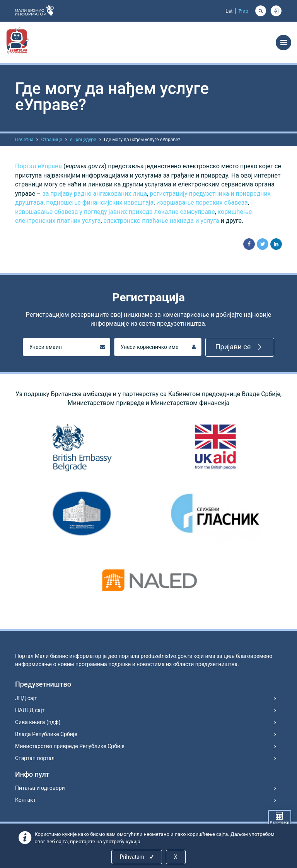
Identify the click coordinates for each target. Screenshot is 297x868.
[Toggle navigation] (283, 43)
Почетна (24, 140)
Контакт (25, 800)
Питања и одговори (40, 788)
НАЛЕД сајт (30, 710)
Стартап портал (35, 758)
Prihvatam (137, 857)
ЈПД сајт (26, 698)
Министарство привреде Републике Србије (70, 746)
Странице (51, 140)
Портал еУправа (38, 166)
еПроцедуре (83, 140)
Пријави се (240, 347)
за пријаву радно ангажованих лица (95, 194)
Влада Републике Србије (46, 734)
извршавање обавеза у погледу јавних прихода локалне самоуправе (115, 212)
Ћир (243, 11)
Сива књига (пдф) (38, 722)
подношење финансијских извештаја (100, 202)
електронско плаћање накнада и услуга (161, 221)
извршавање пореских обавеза (202, 202)
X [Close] (176, 857)
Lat (229, 11)
